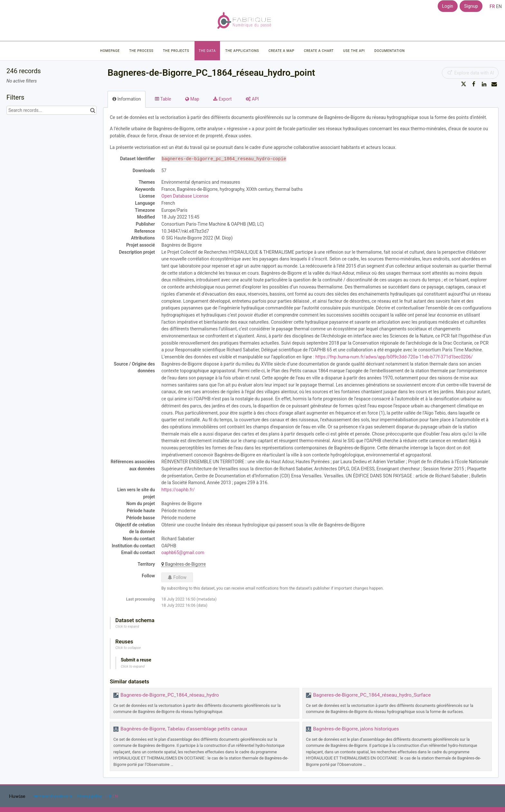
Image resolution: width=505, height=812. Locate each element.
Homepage (110, 51)
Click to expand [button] (127, 626)
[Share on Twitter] (464, 84)
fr (492, 6)
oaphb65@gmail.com (183, 553)
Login (448, 6)
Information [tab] (127, 99)
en (499, 6)
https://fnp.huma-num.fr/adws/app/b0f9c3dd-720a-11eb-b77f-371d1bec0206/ (394, 357)
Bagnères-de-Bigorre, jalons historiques (356, 729)
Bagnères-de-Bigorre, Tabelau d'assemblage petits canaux (184, 729)
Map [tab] (192, 99)
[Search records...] (52, 110)
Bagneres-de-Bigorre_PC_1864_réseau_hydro (170, 695)
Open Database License (185, 196)
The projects (176, 51)
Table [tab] (163, 99)
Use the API (354, 51)
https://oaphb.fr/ (178, 490)
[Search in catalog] (93, 110)
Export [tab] (222, 99)
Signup (471, 6)
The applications (242, 51)
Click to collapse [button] (128, 648)
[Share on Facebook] (474, 84)
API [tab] (252, 99)
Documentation (389, 51)
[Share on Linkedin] (484, 84)
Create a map (281, 51)
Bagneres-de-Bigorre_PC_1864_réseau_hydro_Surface (372, 695)
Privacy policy (90, 796)
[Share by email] (494, 84)
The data (207, 51)
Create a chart (319, 51)
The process (141, 51)
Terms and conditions (53, 796)
